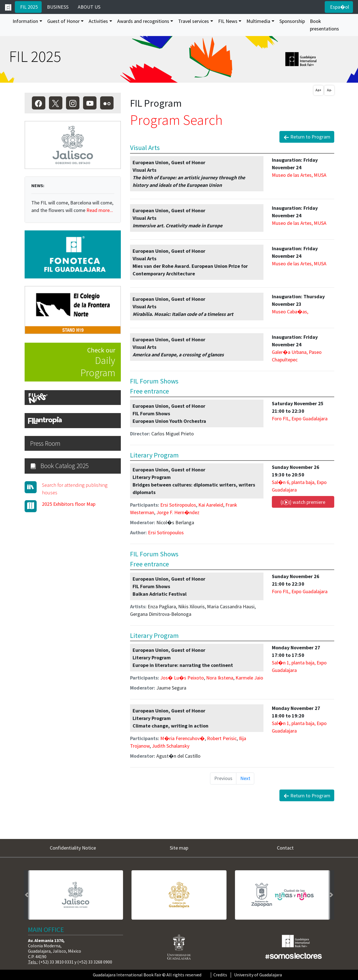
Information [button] (25, 21)
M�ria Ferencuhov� (182, 738)
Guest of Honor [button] (63, 21)
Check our (70, 363)
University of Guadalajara (258, 975)
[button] (27, 895)
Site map (179, 848)
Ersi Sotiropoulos (178, 505)
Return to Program (307, 137)
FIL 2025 (28, 7)
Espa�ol (339, 7)
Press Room (45, 443)
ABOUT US (89, 7)
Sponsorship (292, 21)
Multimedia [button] (258, 21)
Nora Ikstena (220, 678)
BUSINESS (57, 7)
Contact (285, 848)
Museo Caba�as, (290, 312)
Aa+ (318, 90)
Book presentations (324, 25)
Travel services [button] (194, 21)
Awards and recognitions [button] (143, 21)
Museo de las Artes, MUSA (299, 175)
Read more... (100, 210)
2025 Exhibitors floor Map (69, 504)
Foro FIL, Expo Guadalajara (300, 419)
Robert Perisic (222, 738)
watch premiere (303, 502)
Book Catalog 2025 (59, 466)
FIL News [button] (228, 21)
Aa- (329, 90)
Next (245, 778)
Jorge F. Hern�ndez (178, 512)
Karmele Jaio (249, 678)
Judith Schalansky (171, 746)
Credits (220, 975)
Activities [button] (98, 21)
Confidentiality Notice (73, 848)
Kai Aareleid (211, 505)
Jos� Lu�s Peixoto (182, 678)
